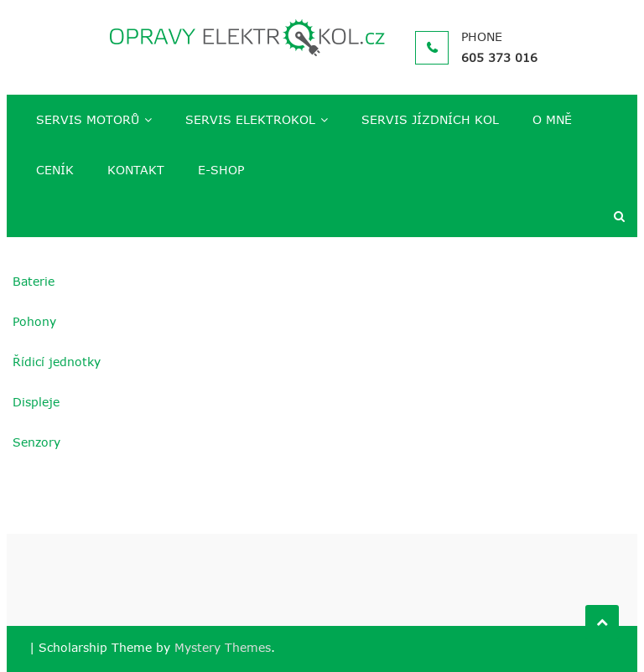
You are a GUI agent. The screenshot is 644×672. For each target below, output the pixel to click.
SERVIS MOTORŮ (88, 119)
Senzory (36, 442)
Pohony (34, 321)
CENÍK (55, 170)
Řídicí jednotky (57, 362)
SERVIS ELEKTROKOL (250, 119)
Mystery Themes (223, 647)
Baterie (34, 281)
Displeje (36, 402)
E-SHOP (221, 170)
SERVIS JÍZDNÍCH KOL (430, 119)
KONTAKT (136, 170)
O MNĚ (552, 119)
